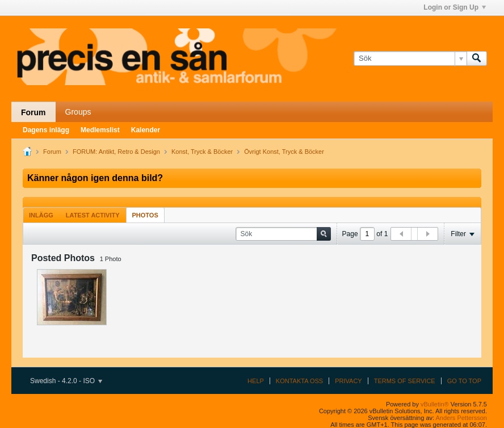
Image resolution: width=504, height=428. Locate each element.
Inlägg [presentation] (41, 215)
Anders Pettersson (462, 418)
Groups (78, 112)
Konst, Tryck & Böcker (202, 152)
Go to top (464, 381)
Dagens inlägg (46, 130)
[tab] (41, 215)
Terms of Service (405, 381)
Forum (33, 112)
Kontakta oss (299, 381)
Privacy (348, 381)
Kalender (146, 130)
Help (256, 381)
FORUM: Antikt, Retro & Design (116, 152)
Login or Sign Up (455, 7)
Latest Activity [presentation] (93, 215)
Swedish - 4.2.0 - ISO (66, 381)
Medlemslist (100, 130)
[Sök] (410, 58)
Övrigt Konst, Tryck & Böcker (284, 152)
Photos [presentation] (145, 215)
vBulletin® (435, 404)
